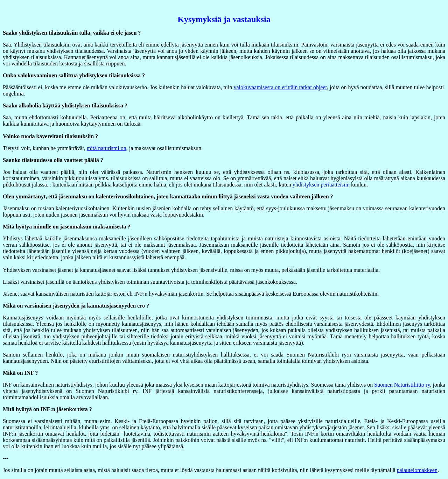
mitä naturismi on (107, 148)
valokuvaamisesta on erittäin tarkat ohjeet (280, 87)
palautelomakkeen (417, 470)
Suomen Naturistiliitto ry (402, 385)
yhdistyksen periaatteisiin (321, 185)
